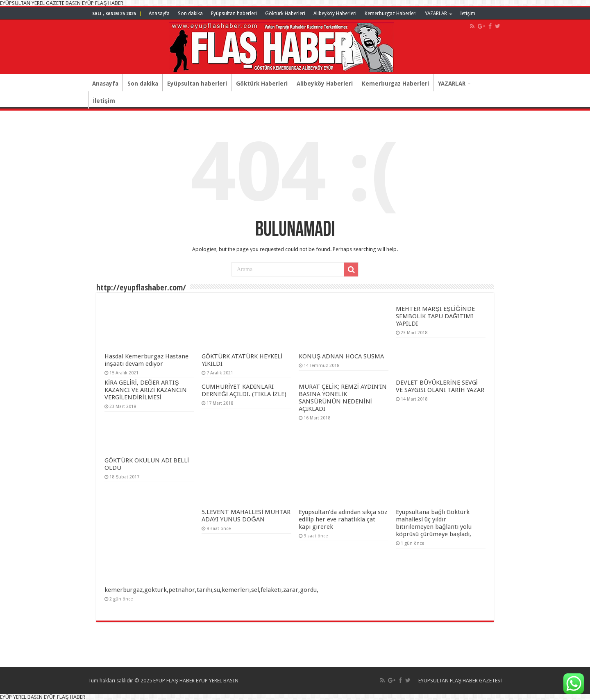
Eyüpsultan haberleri (234, 14)
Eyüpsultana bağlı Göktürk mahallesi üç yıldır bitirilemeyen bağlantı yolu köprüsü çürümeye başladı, (433, 523)
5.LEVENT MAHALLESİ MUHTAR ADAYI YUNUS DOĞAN (246, 516)
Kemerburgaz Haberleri (391, 14)
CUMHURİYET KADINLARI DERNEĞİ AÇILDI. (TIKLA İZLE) (244, 390)
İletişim (467, 14)
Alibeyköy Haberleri (335, 14)
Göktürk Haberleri (285, 14)
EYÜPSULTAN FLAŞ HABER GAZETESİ (460, 681)
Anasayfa (159, 14)
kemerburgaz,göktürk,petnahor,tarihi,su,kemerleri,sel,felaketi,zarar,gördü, (211, 590)
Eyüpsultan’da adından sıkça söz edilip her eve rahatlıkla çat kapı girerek (343, 519)
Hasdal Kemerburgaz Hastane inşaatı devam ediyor (146, 360)
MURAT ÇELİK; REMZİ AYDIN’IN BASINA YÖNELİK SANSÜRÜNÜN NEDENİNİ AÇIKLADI (343, 398)
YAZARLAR (436, 14)
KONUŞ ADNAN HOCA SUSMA (341, 356)
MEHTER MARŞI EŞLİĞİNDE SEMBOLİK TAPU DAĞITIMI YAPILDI (435, 316)
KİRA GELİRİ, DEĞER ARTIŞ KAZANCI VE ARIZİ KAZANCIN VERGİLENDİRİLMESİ (146, 390)
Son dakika (190, 14)
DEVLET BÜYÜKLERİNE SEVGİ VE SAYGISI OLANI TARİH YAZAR (440, 386)
